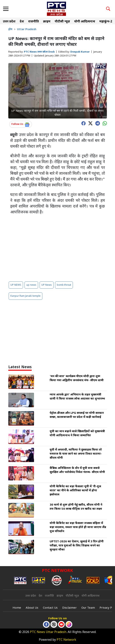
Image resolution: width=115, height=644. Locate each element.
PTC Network (66, 640)
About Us (32, 608)
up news (31, 285)
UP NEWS (16, 285)
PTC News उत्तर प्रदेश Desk (39, 52)
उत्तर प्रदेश (9, 22)
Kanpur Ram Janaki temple (26, 296)
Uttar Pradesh (27, 29)
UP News (47, 285)
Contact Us (50, 608)
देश (22, 22)
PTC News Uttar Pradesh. (48, 632)
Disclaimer (69, 608)
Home (17, 608)
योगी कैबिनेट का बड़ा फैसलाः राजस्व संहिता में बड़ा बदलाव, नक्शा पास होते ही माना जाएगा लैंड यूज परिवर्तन (78, 527)
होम (10, 29)
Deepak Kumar (80, 52)
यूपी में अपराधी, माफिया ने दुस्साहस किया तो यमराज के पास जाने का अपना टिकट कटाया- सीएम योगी (76, 454)
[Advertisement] (58, 248)
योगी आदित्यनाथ (85, 22)
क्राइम (47, 22)
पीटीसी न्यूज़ (62, 22)
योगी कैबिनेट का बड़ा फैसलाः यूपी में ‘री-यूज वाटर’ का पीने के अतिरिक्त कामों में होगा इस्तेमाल (75, 491)
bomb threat (64, 285)
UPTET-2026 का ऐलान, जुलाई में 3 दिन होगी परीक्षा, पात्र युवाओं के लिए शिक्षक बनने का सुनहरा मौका (77, 546)
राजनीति (34, 22)
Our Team (88, 608)
